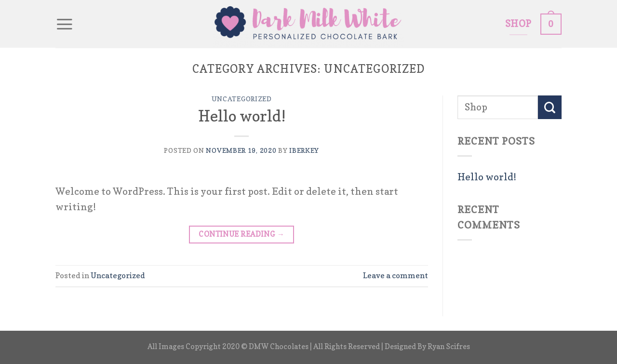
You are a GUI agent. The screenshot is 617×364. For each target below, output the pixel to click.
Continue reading (241, 234)
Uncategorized (242, 99)
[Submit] (550, 107)
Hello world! (242, 116)
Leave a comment (396, 275)
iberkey (304, 150)
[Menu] (65, 24)
